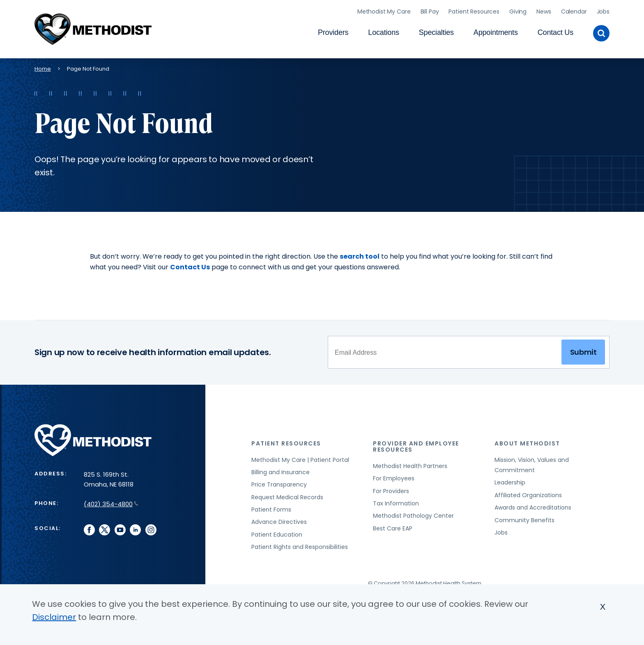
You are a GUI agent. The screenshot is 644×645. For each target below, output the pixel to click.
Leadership (510, 480)
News (544, 10)
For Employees (394, 476)
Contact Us (555, 31)
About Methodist (527, 441)
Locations (383, 31)
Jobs (603, 10)
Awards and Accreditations (533, 505)
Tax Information (396, 500)
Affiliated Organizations (528, 492)
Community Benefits (524, 517)
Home (43, 66)
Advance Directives (279, 519)
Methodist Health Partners (410, 463)
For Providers (391, 488)
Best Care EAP (393, 526)
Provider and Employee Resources (416, 444)
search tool (360, 254)
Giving (518, 10)
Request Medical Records (287, 494)
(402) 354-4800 (111, 501)
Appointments (496, 31)
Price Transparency (279, 482)
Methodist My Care (384, 10)
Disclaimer (54, 617)
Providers (333, 31)
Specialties (436, 31)
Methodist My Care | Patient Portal (300, 457)
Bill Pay (430, 10)
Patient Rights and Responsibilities (300, 544)
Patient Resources (474, 10)
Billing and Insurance (281, 469)
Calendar (574, 10)
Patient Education (277, 532)
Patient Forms (271, 507)
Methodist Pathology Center (413, 513)
